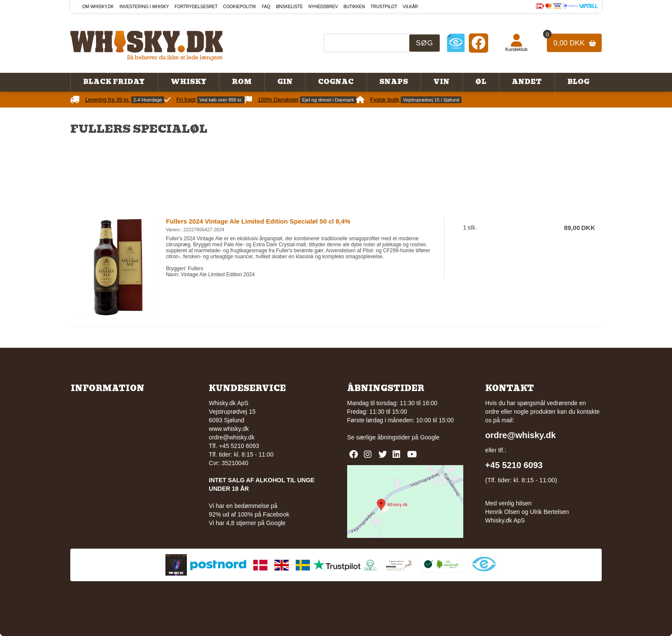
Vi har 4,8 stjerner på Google (247, 523)
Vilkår (411, 7)
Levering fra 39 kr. (108, 100)
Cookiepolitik (240, 7)
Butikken (354, 7)
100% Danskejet (278, 100)
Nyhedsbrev (323, 7)
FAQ (266, 7)
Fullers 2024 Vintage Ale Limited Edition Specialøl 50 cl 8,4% (258, 221)
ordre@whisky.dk (232, 437)
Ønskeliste (289, 7)
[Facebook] (478, 43)
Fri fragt (186, 100)
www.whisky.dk (229, 429)
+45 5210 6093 (514, 465)
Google (430, 437)
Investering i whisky (144, 7)
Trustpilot (384, 7)
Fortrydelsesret (196, 7)
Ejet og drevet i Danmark (328, 100)
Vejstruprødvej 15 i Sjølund (431, 100)
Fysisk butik (385, 100)
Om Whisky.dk (98, 7)
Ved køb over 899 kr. (221, 100)
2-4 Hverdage (148, 100)
